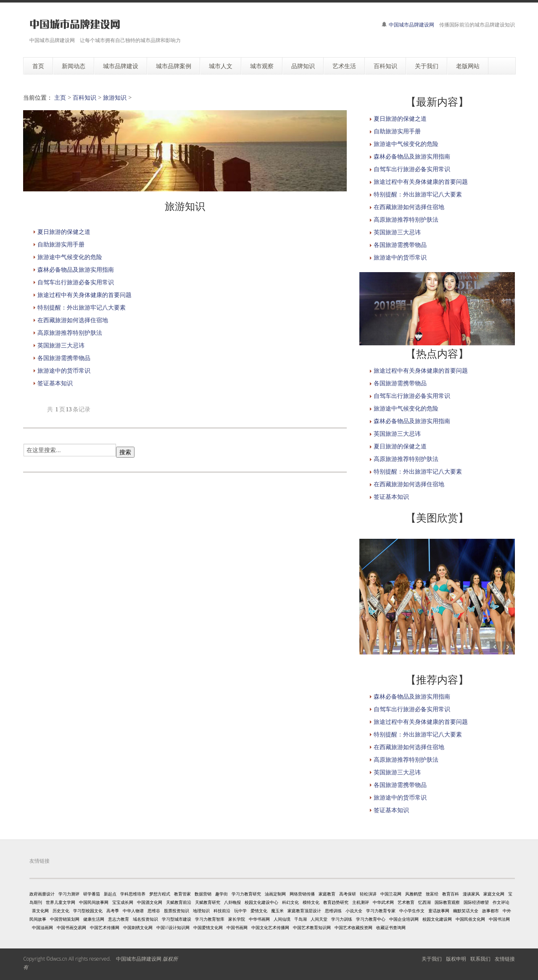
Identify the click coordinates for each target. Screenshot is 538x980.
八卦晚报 (232, 902)
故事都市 (491, 911)
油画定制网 (275, 894)
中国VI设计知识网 (173, 927)
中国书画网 (237, 927)
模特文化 (311, 902)
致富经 (432, 894)
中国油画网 (42, 927)
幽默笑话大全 (466, 911)
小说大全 (354, 911)
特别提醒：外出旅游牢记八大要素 (82, 307)
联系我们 (480, 959)
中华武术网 (383, 902)
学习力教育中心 (371, 919)
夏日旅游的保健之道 (64, 232)
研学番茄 (92, 894)
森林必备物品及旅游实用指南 (76, 269)
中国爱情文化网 (208, 927)
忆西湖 (425, 902)
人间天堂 (319, 919)
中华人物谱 (133, 911)
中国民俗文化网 (470, 919)
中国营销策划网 (65, 919)
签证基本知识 (55, 383)
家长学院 (237, 919)
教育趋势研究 (336, 902)
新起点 (110, 894)
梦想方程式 (160, 894)
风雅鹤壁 (414, 894)
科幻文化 (290, 902)
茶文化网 (40, 911)
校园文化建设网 (437, 919)
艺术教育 (406, 902)
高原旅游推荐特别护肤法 (70, 332)
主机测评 (361, 902)
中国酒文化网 (150, 902)
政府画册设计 (42, 894)
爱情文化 (259, 911)
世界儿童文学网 (61, 902)
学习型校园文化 (88, 911)
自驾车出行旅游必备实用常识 (76, 282)
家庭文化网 (494, 894)
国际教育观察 (447, 902)
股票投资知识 (177, 911)
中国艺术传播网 (105, 927)
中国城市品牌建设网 (411, 25)
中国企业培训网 (404, 919)
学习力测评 (69, 894)
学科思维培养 (133, 894)
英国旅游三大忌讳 (61, 345)
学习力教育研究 (246, 894)
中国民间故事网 (94, 902)
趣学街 (222, 894)
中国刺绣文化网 (138, 927)
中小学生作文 (412, 911)
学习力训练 (342, 919)
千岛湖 (301, 919)
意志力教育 (119, 919)
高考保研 (348, 894)
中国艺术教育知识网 (312, 927)
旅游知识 (115, 97)
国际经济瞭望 (476, 902)
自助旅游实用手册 (61, 244)
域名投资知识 (145, 919)
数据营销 (203, 894)
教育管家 (182, 894)
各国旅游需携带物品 (64, 358)
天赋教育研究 (208, 902)
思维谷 (154, 911)
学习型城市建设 (177, 919)
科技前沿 (222, 911)
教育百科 (451, 894)
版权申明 (456, 959)
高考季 (113, 911)
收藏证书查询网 (391, 927)
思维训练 (333, 911)
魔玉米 (277, 911)
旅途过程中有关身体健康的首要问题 (84, 295)
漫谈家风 (471, 894)
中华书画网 (259, 919)
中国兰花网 (391, 894)
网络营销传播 (302, 894)
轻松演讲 (368, 894)
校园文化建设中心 (261, 902)
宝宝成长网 (123, 902)
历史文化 (61, 911)
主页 (60, 97)
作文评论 (501, 902)
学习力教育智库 (210, 919)
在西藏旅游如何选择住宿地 (73, 320)
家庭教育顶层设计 (304, 911)
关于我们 (432, 959)
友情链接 (505, 959)
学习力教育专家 (381, 911)
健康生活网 (94, 919)
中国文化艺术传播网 (270, 927)
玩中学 (240, 911)
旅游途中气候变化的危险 (70, 257)
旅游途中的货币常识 (64, 370)
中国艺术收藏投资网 (353, 927)
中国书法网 (499, 919)
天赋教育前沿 (179, 902)
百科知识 (84, 97)
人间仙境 (282, 919)
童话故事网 (439, 911)
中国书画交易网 (71, 927)
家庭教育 (327, 894)
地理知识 (201, 911)
